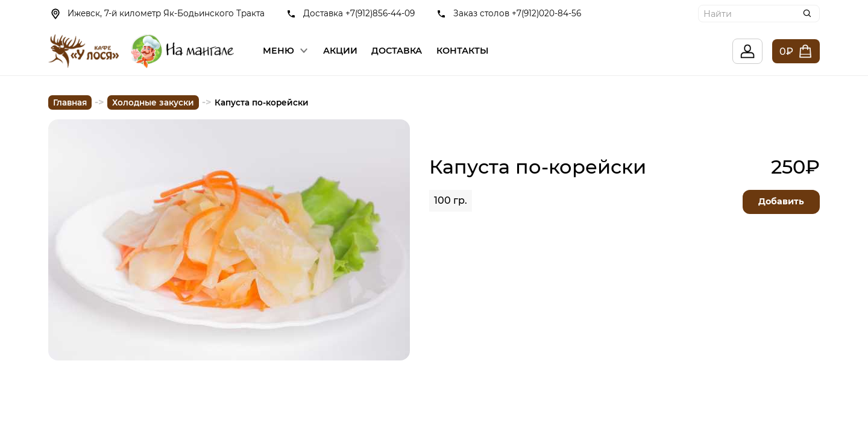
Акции (340, 51)
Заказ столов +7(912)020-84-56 (517, 13)
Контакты (463, 51)
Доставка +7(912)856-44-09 (359, 13)
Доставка (397, 51)
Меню (278, 51)
